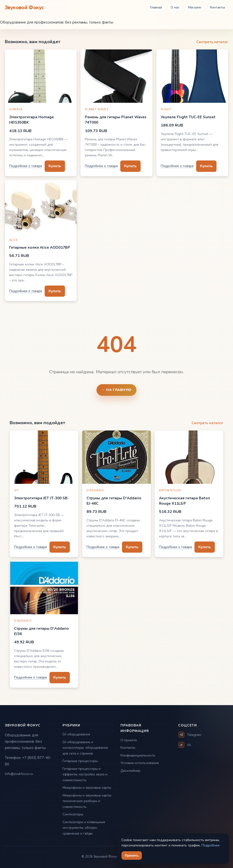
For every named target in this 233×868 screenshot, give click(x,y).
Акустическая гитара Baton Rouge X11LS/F (185, 501)
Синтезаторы (73, 814)
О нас (175, 7)
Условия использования (140, 763)
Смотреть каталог (212, 42)
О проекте (129, 740)
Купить (55, 166)
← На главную (117, 390)
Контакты (217, 7)
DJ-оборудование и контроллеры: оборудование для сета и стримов (85, 748)
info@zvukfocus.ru (19, 774)
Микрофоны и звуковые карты (87, 788)
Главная (156, 7)
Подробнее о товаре (26, 166)
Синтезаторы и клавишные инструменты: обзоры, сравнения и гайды (84, 828)
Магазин (195, 7)
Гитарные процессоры (80, 761)
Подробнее (211, 845)
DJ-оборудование (76, 734)
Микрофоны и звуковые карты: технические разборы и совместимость (87, 801)
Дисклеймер (130, 771)
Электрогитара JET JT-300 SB (41, 498)
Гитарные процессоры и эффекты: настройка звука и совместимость (85, 774)
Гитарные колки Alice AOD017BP (40, 247)
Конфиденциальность (138, 755)
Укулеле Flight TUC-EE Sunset (188, 117)
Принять (132, 856)
